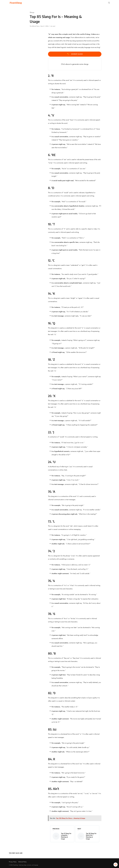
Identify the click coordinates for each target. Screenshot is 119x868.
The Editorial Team (35, 26)
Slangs (32, 12)
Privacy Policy (13, 862)
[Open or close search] (109, 3)
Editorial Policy (22, 862)
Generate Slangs (75, 54)
